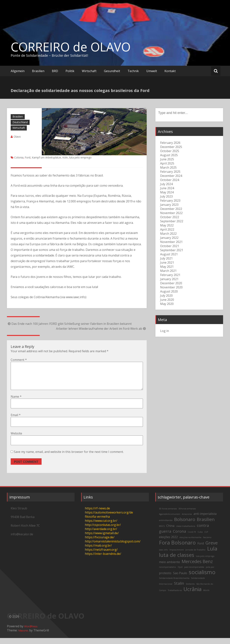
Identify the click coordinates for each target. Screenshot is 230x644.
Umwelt (152, 71)
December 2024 (171, 176)
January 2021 (169, 279)
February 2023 (170, 201)
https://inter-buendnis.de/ (103, 560)
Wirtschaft (89, 71)
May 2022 (167, 225)
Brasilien (38, 71)
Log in (165, 331)
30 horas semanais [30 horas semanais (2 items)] (168, 515)
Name (16, 403)
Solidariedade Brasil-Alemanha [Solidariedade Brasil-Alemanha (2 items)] (174, 584)
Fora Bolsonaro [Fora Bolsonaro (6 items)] (177, 549)
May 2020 (167, 304)
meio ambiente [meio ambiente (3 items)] (170, 568)
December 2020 (171, 283)
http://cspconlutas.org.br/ (103, 531)
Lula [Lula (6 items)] (212, 555)
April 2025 (167, 163)
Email (16, 421)
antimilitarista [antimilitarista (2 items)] (166, 526)
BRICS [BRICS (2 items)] (162, 532)
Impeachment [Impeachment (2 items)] (177, 556)
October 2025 (170, 151)
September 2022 (172, 221)
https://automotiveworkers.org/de (109, 518)
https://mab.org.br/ (98, 551)
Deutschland (20, 122)
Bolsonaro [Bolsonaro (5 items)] (185, 525)
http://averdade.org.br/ (101, 535)
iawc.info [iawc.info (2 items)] (163, 556)
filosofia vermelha (97, 523)
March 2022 (168, 234)
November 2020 (171, 287)
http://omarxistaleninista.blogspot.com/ (113, 547)
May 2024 (167, 192)
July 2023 (166, 196)
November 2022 (171, 213)
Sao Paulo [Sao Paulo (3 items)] (180, 579)
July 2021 (166, 258)
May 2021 (167, 267)
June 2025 (167, 159)
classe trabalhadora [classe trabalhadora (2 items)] (186, 532)
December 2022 (171, 209)
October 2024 (170, 180)
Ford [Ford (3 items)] (201, 549)
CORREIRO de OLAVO (71, 47)
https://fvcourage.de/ (100, 543)
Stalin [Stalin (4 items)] (179, 589)
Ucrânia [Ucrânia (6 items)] (193, 595)
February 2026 (170, 143)
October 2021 (170, 246)
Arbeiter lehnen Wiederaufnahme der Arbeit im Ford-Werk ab (101, 329)
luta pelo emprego (80, 157)
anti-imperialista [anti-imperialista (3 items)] (205, 520)
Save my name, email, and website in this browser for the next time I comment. (69, 458)
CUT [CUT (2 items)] (206, 538)
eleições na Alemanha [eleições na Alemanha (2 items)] (190, 543)
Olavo (17, 137)
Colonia (19, 157)
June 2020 (167, 300)
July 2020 (166, 296)
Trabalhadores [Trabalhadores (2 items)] (175, 596)
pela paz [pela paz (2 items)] (210, 573)
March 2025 (168, 167)
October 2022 (170, 217)
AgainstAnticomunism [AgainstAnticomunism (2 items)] (170, 520)
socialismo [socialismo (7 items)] (202, 578)
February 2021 (170, 275)
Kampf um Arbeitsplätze (46, 157)
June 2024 (167, 188)
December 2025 (171, 147)
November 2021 (171, 242)
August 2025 (169, 155)
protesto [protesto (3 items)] (165, 579)
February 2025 (170, 172)
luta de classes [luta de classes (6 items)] (177, 561)
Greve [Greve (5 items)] (212, 549)
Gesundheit (112, 71)
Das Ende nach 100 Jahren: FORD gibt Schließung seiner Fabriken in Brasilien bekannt (69, 324)
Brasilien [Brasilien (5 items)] (206, 525)
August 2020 (169, 291)
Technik (133, 71)
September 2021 (172, 250)
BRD (55, 71)
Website (16, 439)
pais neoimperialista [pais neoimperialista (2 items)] (194, 573)
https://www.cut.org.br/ (101, 527)
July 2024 (166, 184)
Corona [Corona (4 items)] (179, 537)
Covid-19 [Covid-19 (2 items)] (192, 538)
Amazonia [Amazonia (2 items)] (187, 520)
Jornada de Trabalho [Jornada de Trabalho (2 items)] (195, 556)
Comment (19, 360)
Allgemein (18, 71)
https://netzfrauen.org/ (101, 556)
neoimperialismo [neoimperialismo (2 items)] (168, 573)
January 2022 (169, 238)
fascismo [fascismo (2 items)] (207, 543)
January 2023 (169, 205)
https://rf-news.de (97, 514)
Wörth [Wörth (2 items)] (206, 596)
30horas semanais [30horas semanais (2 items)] (187, 515)
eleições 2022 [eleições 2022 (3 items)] (168, 543)
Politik (70, 71)
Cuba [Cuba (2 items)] (200, 538)
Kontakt (170, 71)
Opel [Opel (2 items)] (180, 573)
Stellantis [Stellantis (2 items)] (190, 590)
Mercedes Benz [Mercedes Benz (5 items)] (197, 567)
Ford (28, 157)
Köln (65, 157)
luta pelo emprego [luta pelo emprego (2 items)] (205, 562)
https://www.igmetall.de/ (102, 539)
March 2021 (168, 271)
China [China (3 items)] (170, 532)
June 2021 (167, 262)
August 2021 (169, 254)
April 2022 (167, 229)
